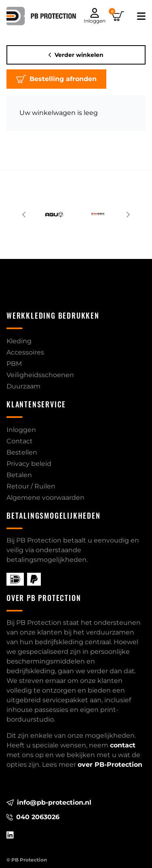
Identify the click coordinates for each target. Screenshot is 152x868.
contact (123, 745)
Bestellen (22, 452)
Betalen (19, 475)
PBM (14, 364)
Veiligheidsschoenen (40, 375)
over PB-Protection (110, 765)
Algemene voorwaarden (45, 498)
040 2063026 (33, 817)
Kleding (19, 341)
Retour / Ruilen (31, 486)
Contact (20, 441)
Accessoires (25, 352)
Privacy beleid (29, 464)
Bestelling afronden (56, 79)
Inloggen (21, 430)
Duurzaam (23, 386)
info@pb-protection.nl (49, 802)
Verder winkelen (76, 55)
